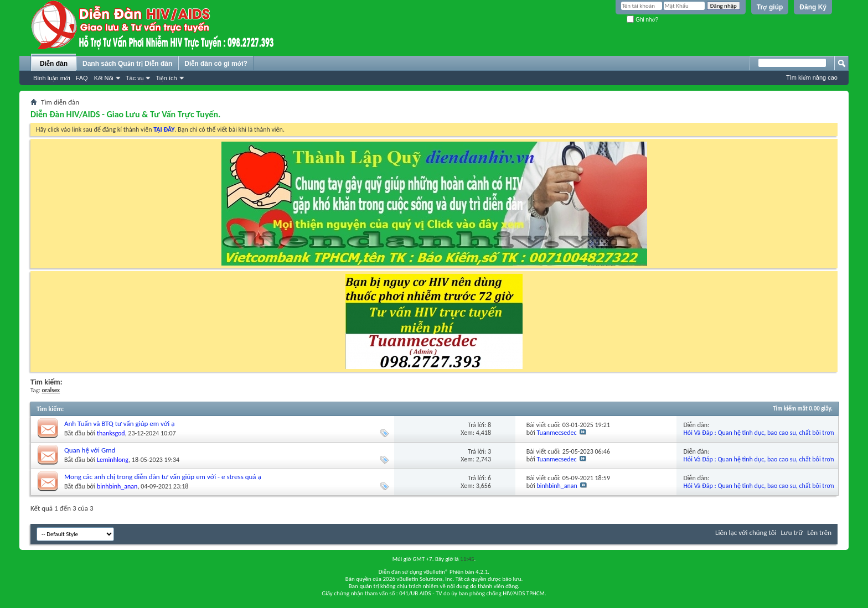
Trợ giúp (770, 7)
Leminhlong (113, 460)
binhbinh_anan (117, 486)
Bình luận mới (52, 78)
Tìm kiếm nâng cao (812, 77)
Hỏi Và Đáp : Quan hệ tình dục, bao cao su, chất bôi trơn (758, 433)
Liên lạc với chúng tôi (746, 532)
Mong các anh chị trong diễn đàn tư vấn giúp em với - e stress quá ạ (163, 477)
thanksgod (111, 433)
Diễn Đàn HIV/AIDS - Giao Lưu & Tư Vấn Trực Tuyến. (125, 114)
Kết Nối (104, 78)
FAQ (82, 78)
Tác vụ (135, 78)
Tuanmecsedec (557, 433)
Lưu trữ (792, 532)
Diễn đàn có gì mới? (216, 64)
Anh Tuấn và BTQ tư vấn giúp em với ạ (119, 423)
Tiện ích (166, 78)
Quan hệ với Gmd (90, 450)
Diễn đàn (54, 64)
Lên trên (819, 532)
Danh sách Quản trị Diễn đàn (127, 64)
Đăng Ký (813, 7)
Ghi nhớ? (642, 20)
